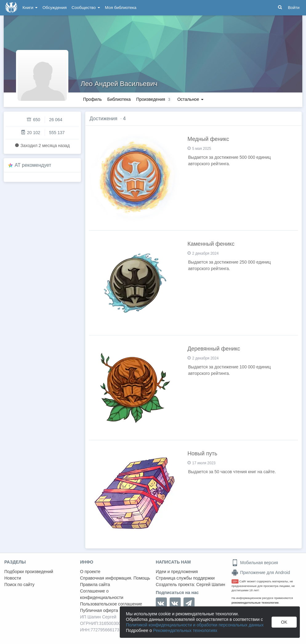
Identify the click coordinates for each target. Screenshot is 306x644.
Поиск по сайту (19, 585)
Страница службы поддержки (185, 578)
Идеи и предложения (177, 572)
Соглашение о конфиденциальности (102, 594)
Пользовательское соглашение (111, 604)
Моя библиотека (121, 8)
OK (284, 622)
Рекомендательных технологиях (185, 630)
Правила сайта (95, 585)
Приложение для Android (261, 572)
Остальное (190, 99)
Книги (30, 8)
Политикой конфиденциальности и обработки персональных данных (195, 625)
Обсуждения (54, 8)
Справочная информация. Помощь (115, 578)
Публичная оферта (99, 610)
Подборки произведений (29, 572)
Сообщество (86, 8)
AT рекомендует (33, 165)
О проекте (90, 572)
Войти (294, 8)
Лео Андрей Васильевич (119, 84)
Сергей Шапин (211, 585)
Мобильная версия (255, 563)
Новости (13, 578)
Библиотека (119, 99)
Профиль (92, 99)
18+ (235, 581)
